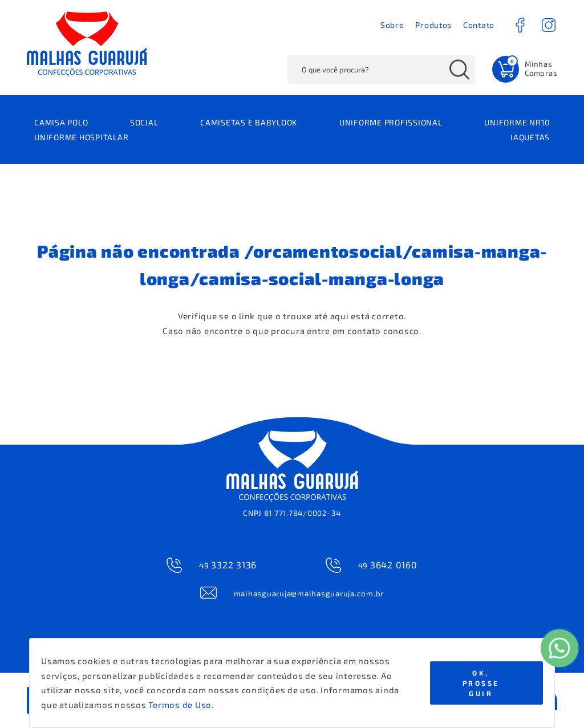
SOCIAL (144, 122)
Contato (479, 25)
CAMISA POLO (61, 122)
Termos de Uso (180, 705)
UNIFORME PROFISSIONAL (391, 122)
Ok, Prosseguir (481, 683)
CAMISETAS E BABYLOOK (249, 122)
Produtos (433, 25)
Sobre (392, 25)
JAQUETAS (530, 137)
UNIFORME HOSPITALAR (81, 137)
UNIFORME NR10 (517, 122)
